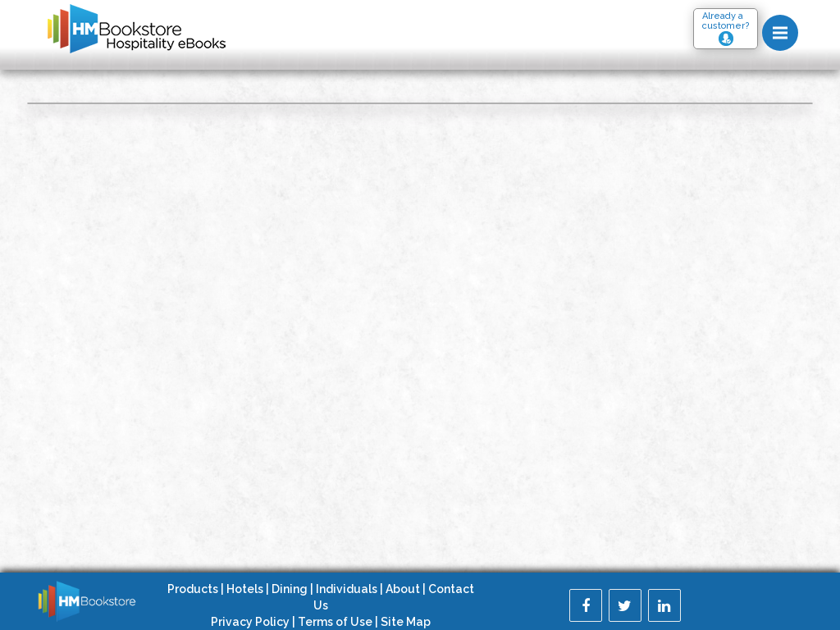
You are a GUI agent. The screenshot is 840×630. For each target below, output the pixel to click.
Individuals (347, 589)
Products (193, 589)
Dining (290, 589)
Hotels (245, 589)
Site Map (406, 622)
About (403, 589)
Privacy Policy (250, 622)
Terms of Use (335, 622)
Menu (785, 25)
